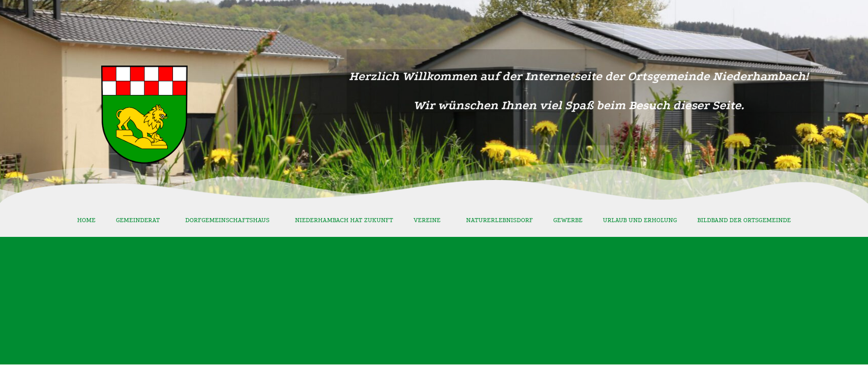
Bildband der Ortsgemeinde (744, 220)
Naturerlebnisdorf (500, 220)
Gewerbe (568, 220)
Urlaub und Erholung (640, 220)
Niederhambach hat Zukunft (344, 220)
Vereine (429, 220)
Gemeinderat (140, 220)
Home (86, 220)
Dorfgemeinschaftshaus (230, 220)
